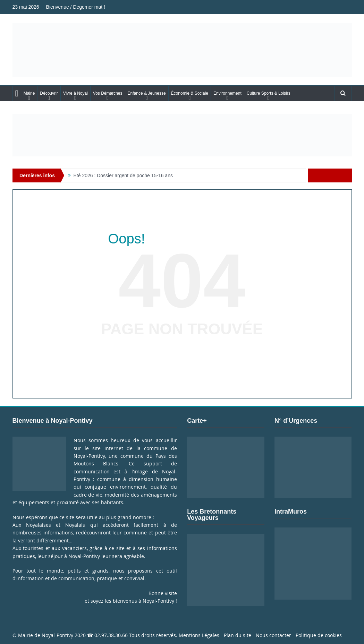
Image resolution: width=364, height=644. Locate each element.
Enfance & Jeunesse (147, 93)
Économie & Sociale (190, 93)
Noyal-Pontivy (57, 635)
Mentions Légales (199, 635)
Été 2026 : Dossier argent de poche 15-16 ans (123, 175)
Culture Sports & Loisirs (269, 93)
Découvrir (49, 93)
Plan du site (238, 635)
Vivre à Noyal (75, 93)
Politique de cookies (319, 635)
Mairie (29, 93)
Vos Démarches (108, 93)
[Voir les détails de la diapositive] (182, 135)
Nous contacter (273, 635)
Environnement (227, 93)
